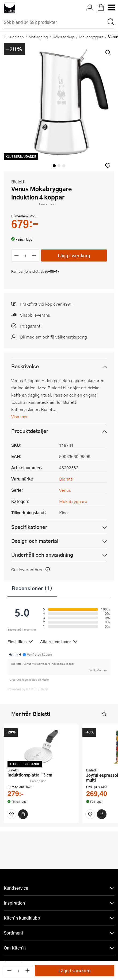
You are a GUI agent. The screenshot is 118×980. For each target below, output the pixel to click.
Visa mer (20, 416)
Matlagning (38, 37)
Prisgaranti (31, 326)
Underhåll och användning (42, 555)
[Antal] (25, 255)
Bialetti (18, 182)
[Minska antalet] (16, 255)
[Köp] (23, 814)
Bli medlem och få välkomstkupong (54, 337)
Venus (65, 490)
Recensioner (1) (32, 588)
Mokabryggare (91, 37)
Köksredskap (64, 37)
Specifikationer (29, 527)
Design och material (35, 541)
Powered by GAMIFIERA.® (28, 689)
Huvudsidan (14, 37)
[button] (108, 166)
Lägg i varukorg (74, 255)
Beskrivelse (25, 366)
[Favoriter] (12, 814)
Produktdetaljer (30, 431)
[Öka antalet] (34, 255)
